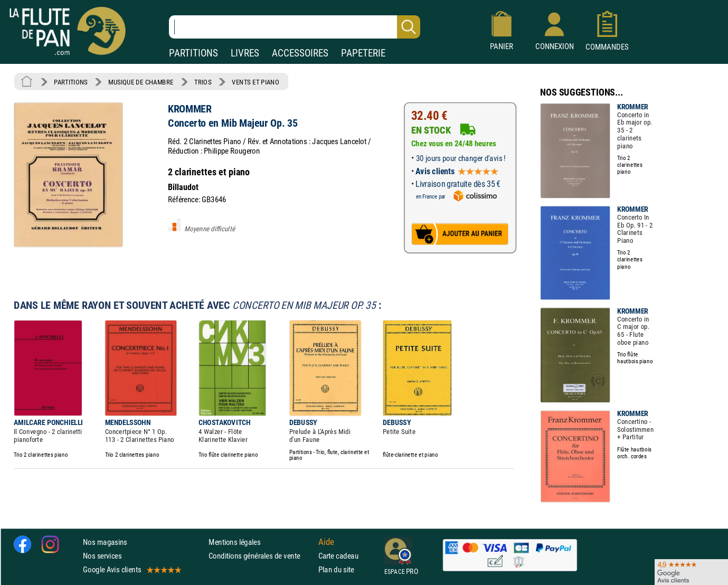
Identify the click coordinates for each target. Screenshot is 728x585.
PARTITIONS (193, 53)
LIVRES (245, 53)
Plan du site (336, 569)
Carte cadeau (338, 556)
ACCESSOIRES (300, 53)
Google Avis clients (131, 569)
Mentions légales (234, 542)
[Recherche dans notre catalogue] (295, 27)
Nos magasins (105, 542)
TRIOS (203, 82)
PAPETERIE (363, 53)
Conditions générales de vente (261, 556)
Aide (326, 542)
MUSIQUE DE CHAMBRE (141, 82)
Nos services (102, 556)
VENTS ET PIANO (255, 82)
